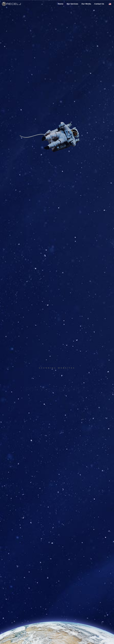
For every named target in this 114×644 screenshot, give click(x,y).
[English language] (110, 4)
